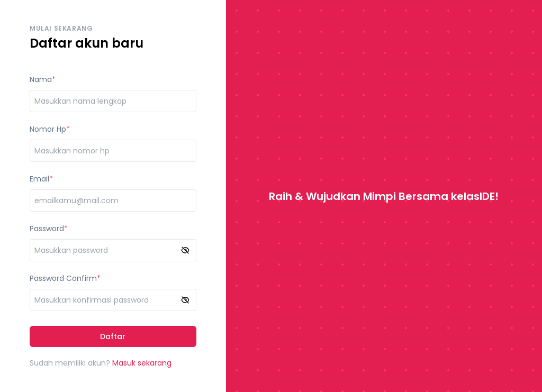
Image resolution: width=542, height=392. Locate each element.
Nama (41, 79)
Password (47, 229)
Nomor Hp (48, 129)
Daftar (113, 336)
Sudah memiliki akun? (101, 363)
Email (39, 179)
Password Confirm (63, 278)
